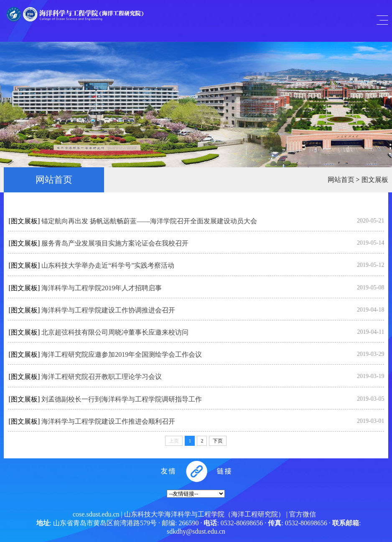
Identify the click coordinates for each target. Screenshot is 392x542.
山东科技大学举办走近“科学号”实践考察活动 (108, 265)
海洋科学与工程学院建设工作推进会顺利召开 (108, 421)
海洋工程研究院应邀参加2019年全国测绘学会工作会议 (122, 354)
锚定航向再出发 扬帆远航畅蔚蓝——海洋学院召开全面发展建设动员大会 (149, 221)
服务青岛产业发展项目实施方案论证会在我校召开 (115, 243)
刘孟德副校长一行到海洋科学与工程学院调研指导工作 (122, 399)
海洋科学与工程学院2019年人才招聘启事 (102, 288)
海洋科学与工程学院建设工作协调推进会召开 (108, 310)
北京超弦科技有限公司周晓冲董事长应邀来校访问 (115, 332)
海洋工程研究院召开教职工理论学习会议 (102, 377)
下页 (218, 441)
